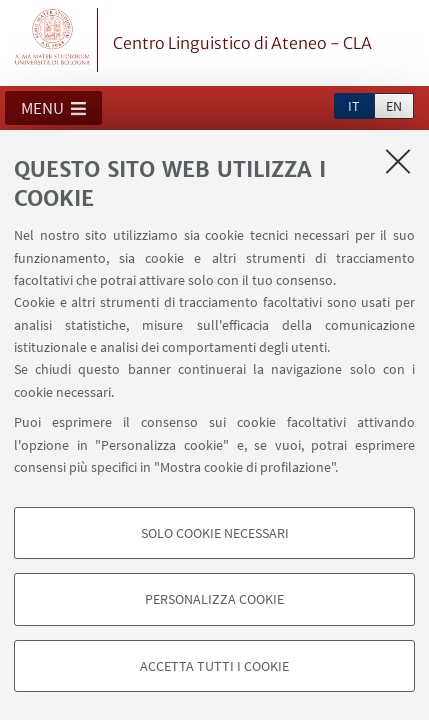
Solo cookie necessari (215, 533)
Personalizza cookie (214, 599)
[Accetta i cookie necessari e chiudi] (398, 161)
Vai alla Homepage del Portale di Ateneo (53, 40)
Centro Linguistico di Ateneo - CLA (242, 43)
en (394, 106)
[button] (53, 108)
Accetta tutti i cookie (214, 666)
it (354, 106)
